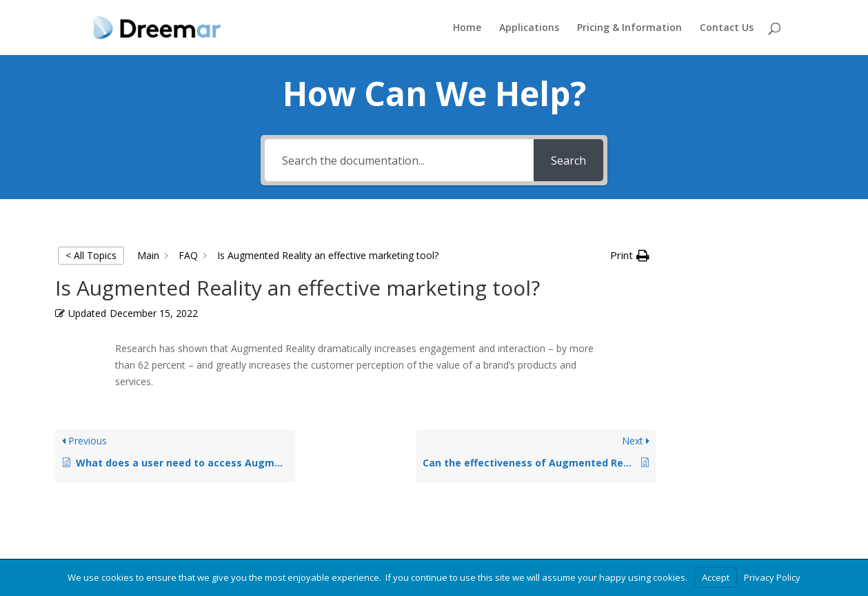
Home (467, 28)
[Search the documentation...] (400, 160)
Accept (716, 577)
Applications (529, 28)
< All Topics (91, 255)
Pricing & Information (629, 28)
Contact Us (727, 28)
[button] (630, 256)
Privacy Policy (772, 577)
